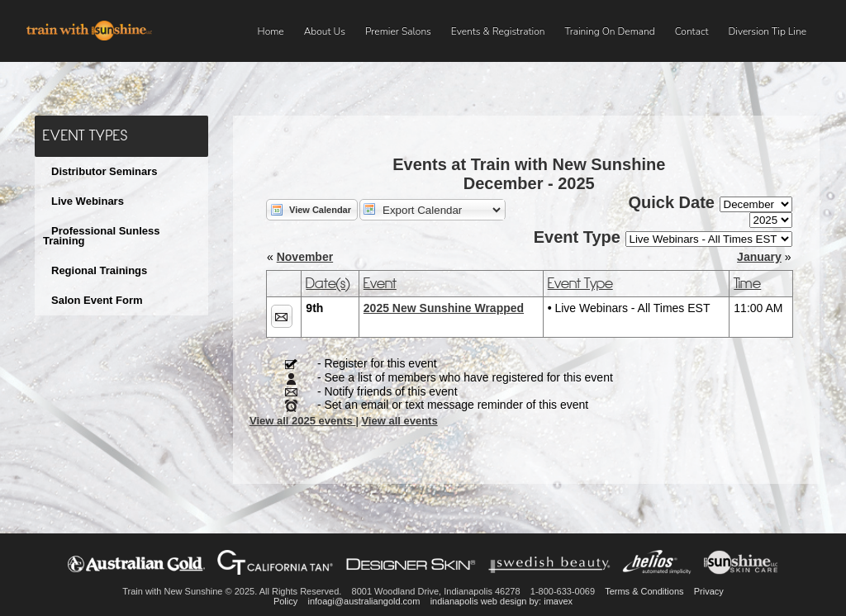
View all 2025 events (302, 421)
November (305, 257)
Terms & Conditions (644, 591)
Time (747, 284)
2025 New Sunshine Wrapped (444, 308)
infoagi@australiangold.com (364, 601)
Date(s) (328, 284)
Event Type (580, 284)
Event (380, 284)
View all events (399, 421)
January (759, 257)
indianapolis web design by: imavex (501, 601)
